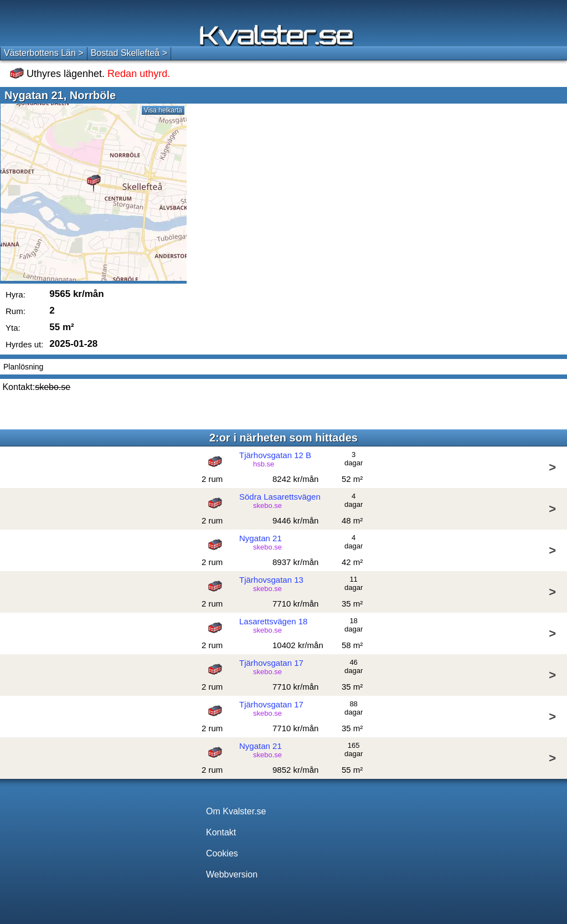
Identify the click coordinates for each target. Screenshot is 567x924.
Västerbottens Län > (44, 53)
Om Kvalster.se (236, 811)
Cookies (222, 853)
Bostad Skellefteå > (129, 53)
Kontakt (221, 832)
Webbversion (232, 874)
